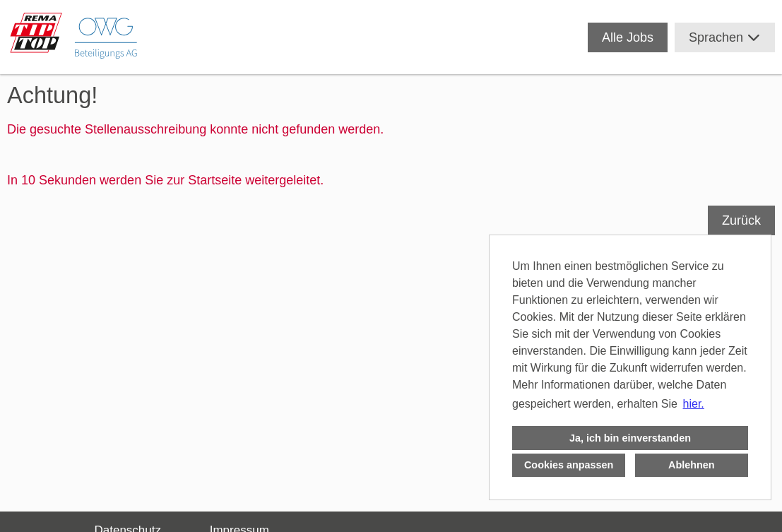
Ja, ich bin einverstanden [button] (630, 438)
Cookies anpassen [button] (569, 465)
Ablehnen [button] (692, 465)
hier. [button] (694, 404)
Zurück (741, 220)
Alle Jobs (628, 37)
